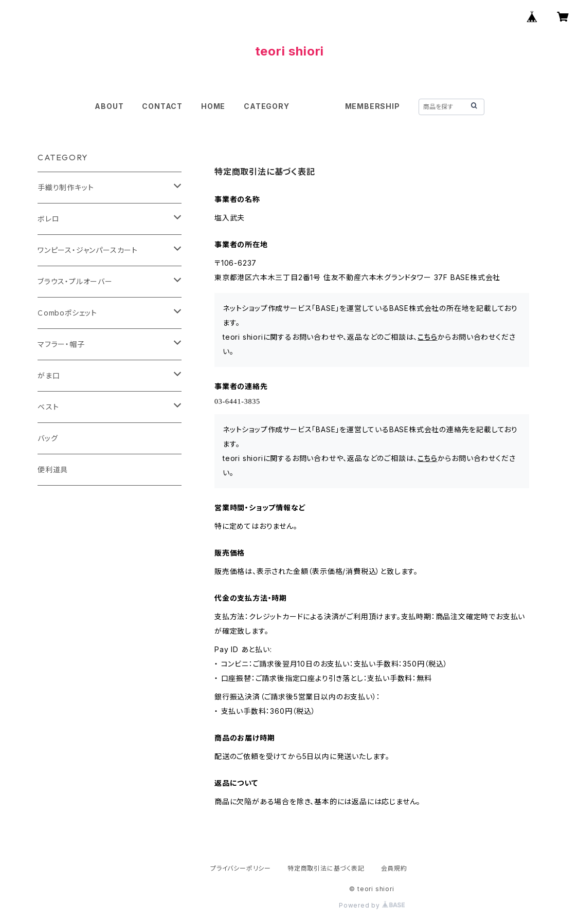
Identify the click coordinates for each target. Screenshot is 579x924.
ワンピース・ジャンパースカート (88, 250)
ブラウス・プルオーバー (75, 281)
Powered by (372, 905)
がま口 (49, 375)
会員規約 (394, 868)
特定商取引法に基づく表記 (326, 868)
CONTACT (162, 106)
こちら (427, 337)
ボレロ (48, 219)
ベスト (48, 407)
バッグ (48, 438)
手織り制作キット (66, 187)
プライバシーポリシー (241, 868)
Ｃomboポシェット (67, 313)
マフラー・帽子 (61, 344)
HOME (213, 106)
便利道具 (53, 469)
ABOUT (109, 106)
